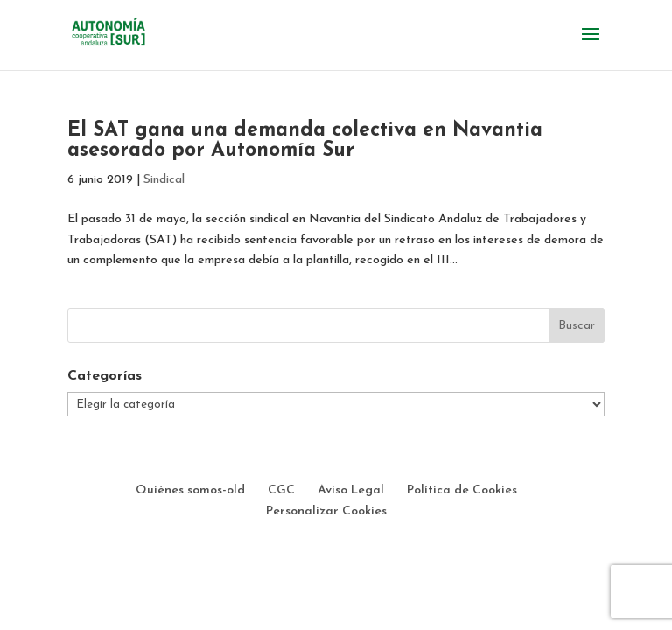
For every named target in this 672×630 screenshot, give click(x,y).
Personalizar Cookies (326, 511)
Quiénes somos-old (190, 490)
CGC (281, 490)
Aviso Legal (351, 490)
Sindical (164, 180)
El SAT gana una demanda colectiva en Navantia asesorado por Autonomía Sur (305, 141)
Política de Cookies (462, 490)
